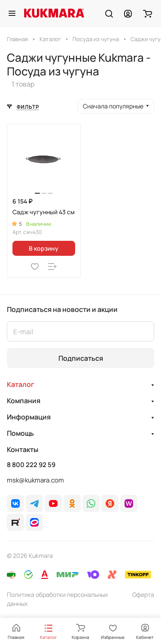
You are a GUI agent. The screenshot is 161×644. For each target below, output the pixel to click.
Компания (24, 401)
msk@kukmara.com (35, 480)
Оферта (143, 595)
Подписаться (81, 358)
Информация (29, 417)
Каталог (21, 384)
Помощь (20, 433)
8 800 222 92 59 (31, 465)
